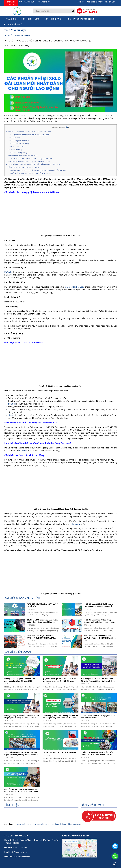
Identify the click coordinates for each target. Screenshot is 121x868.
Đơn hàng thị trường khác (81, 19)
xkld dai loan (71, 824)
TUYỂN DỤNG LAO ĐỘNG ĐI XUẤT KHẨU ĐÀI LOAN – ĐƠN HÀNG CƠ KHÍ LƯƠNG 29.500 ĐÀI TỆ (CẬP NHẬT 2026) (97, 754)
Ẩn (67, 127)
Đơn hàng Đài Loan (30, 19)
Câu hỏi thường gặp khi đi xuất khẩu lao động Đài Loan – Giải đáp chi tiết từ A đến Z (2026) (22, 790)
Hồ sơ (11, 415)
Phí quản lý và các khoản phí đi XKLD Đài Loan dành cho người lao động (47, 40)
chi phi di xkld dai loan (42, 824)
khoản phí (76, 524)
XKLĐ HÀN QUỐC (84, 2)
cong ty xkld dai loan (25, 824)
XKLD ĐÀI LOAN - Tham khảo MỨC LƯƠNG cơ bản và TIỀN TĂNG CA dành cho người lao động (99, 637)
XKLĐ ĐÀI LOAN (110, 2)
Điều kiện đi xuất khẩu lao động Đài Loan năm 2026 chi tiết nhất (98, 717)
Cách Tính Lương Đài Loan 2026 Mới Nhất (59, 752)
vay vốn (23, 451)
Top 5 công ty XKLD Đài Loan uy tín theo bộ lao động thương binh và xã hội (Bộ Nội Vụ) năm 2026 (60, 717)
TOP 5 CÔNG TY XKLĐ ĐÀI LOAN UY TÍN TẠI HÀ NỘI (42, 605)
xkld (79, 824)
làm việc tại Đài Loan (75, 287)
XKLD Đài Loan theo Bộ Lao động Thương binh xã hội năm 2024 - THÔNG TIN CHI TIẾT (100, 621)
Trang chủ (12, 19)
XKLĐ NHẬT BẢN (97, 2)
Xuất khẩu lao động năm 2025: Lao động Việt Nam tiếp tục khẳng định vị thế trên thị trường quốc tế (21, 754)
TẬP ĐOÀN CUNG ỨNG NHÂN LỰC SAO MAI (35, 2)
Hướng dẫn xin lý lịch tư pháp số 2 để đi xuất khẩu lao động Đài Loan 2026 (21, 680)
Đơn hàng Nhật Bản (54, 19)
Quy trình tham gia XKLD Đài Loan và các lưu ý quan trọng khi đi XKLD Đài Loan (59, 680)
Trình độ (12, 404)
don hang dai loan (59, 824)
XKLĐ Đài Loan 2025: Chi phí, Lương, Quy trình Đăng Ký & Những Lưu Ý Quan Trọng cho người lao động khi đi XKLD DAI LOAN (99, 605)
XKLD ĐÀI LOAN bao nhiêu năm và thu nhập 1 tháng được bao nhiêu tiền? (42, 621)
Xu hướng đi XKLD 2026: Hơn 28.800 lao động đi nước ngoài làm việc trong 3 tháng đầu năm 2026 (98, 680)
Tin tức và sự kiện (15, 24)
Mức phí (9, 272)
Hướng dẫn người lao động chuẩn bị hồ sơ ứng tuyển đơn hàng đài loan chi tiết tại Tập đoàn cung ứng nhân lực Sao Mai (22, 717)
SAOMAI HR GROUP (11, 3)
